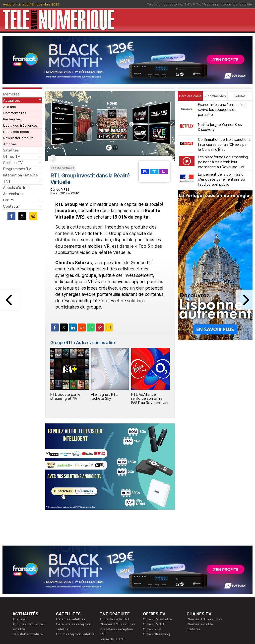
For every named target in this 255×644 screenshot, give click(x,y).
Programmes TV (17, 169)
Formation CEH (154, 591)
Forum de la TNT (112, 571)
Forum (8, 200)
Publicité (106, 596)
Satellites (11, 150)
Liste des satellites (71, 551)
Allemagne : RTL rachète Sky (104, 397)
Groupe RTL (62, 343)
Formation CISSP (156, 596)
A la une (10, 107)
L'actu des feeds (16, 132)
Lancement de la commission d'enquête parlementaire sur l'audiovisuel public (222, 179)
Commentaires (15, 113)
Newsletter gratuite (18, 138)
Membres (11, 94)
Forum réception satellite (75, 566)
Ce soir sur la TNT (27, 596)
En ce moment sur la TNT (32, 591)
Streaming (210, 4)
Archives (10, 144)
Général (106, 601)
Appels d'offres (16, 188)
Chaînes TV (13, 163)
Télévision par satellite (165, 4)
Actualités (12, 100)
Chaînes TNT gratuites (117, 556)
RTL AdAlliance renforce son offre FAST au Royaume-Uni (150, 399)
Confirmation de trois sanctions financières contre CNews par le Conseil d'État (224, 144)
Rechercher (12, 119)
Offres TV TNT (155, 556)
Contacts (11, 206)
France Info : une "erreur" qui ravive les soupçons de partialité (222, 110)
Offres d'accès (67, 601)
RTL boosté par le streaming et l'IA (65, 397)
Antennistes (13, 194)
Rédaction (107, 591)
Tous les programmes (29, 601)
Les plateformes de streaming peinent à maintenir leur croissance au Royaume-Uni (223, 162)
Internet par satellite (236, 4)
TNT (188, 4)
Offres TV (12, 156)
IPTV (196, 4)
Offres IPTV (152, 561)
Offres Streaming (156, 566)
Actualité (63, 596)
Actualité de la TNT (115, 551)
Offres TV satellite (157, 551)
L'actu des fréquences (20, 125)
